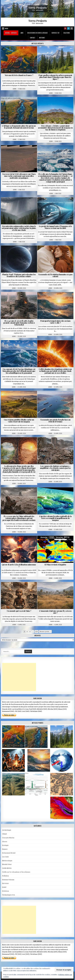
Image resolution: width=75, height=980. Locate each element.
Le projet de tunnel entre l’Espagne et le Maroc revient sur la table (55, 227)
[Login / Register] (68, 28)
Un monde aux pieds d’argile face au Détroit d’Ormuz (55, 421)
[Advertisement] (19, 677)
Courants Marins (8, 838)
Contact (33, 38)
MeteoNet (42, 38)
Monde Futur (7, 864)
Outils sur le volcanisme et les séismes (16, 872)
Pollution (5, 876)
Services (5, 883)
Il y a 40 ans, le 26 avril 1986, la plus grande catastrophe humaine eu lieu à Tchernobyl (19, 323)
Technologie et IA (8, 895)
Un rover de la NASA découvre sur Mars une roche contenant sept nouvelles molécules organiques (19, 176)
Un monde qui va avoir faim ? (19, 611)
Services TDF (55, 33)
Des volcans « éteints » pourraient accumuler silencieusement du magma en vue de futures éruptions (55, 128)
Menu (7, 28)
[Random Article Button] (65, 28)
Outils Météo (7, 868)
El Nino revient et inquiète (55, 565)
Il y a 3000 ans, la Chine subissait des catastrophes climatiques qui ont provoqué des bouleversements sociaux (19, 518)
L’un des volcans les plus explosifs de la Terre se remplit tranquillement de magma (55, 518)
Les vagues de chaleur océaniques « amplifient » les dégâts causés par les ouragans (55, 468)
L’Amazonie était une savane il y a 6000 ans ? (55, 612)
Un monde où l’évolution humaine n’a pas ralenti (55, 275)
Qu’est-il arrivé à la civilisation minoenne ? (19, 565)
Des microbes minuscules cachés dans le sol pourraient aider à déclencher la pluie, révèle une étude (19, 228)
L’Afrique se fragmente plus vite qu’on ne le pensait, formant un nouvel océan (19, 127)
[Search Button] (72, 28)
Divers (5, 842)
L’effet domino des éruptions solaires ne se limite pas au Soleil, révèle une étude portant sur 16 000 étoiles (55, 371)
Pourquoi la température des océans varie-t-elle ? (55, 322)
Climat (4, 834)
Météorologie (7, 861)
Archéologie (7, 830)
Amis (22, 33)
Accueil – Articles (11, 33)
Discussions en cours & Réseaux (37, 33)
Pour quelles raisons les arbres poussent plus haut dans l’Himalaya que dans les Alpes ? (55, 77)
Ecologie (5, 845)
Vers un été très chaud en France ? (19, 75)
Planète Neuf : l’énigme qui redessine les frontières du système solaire (19, 275)
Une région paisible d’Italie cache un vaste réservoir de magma (19, 421)
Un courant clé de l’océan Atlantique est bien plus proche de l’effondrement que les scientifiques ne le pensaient (19, 371)
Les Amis (5, 857)
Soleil (4, 887)
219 (36, 632)
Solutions (67, 33)
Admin (15, 89)
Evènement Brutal (9, 853)
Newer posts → (45, 632)
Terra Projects (37, 7)
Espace (5, 849)
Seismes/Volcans (8, 880)
